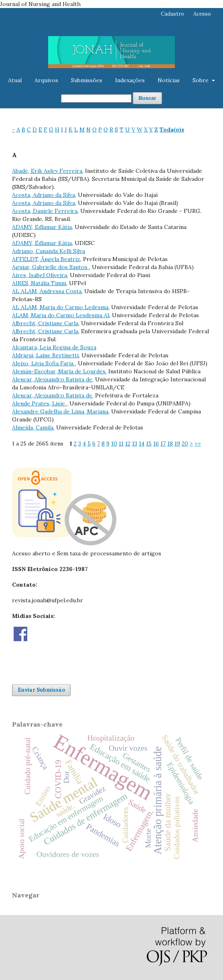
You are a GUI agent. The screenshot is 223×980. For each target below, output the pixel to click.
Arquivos (46, 80)
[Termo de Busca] (96, 98)
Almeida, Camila (33, 427)
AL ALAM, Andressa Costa (47, 291)
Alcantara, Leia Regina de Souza (54, 347)
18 (170, 443)
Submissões (87, 80)
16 (156, 443)
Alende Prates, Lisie (39, 403)
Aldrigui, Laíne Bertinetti (45, 355)
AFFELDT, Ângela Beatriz (46, 259)
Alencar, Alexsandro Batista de (52, 379)
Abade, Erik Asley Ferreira (47, 171)
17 (163, 443)
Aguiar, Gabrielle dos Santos (51, 267)
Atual (15, 80)
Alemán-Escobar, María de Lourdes (59, 371)
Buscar (147, 98)
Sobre (201, 80)
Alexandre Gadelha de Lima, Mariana (60, 411)
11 (121, 443)
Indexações (130, 80)
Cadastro (172, 14)
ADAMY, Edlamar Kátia (42, 227)
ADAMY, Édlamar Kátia (42, 243)
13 (135, 443)
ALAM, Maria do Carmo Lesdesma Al (61, 315)
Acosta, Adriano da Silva (44, 195)
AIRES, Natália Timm (39, 283)
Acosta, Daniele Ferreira (45, 211)
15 (149, 443)
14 (142, 443)
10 (114, 443)
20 (185, 443)
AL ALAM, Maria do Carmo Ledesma (60, 307)
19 (177, 443)
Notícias (169, 80)
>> (198, 443)
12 (128, 443)
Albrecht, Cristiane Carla (45, 323)
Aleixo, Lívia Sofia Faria (44, 363)
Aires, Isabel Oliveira (40, 275)
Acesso (202, 14)
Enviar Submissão (41, 690)
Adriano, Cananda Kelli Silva (49, 251)
